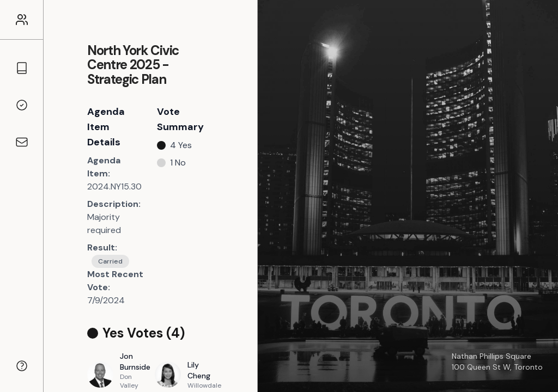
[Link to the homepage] (22, 20)
